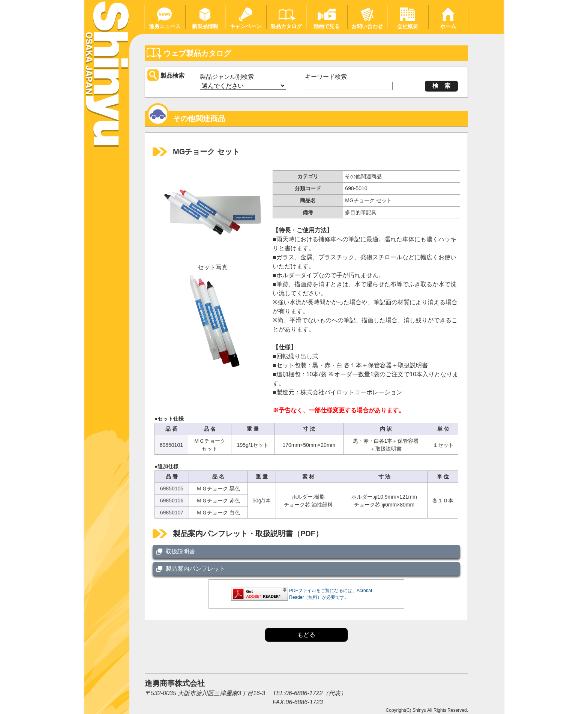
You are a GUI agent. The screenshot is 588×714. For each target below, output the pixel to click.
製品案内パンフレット (195, 569)
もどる (306, 635)
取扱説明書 (180, 551)
